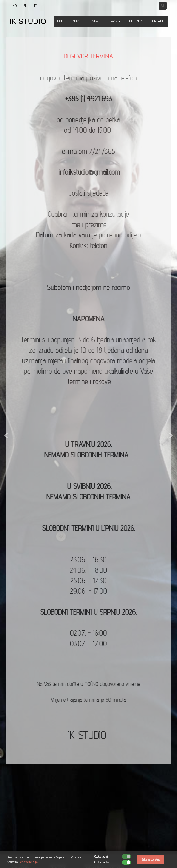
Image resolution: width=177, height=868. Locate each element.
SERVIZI (114, 21)
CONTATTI (158, 21)
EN (25, 6)
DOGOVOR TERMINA (88, 56)
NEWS (96, 21)
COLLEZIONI (136, 21)
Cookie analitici (101, 862)
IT (35, 6)
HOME (61, 21)
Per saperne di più (29, 862)
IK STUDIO (28, 21)
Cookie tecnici (101, 857)
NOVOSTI (79, 21)
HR (15, 6)
